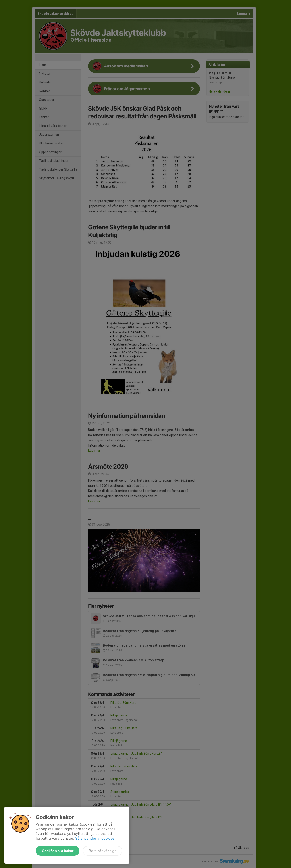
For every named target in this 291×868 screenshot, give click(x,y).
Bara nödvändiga (103, 851)
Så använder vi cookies (95, 838)
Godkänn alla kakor (58, 851)
